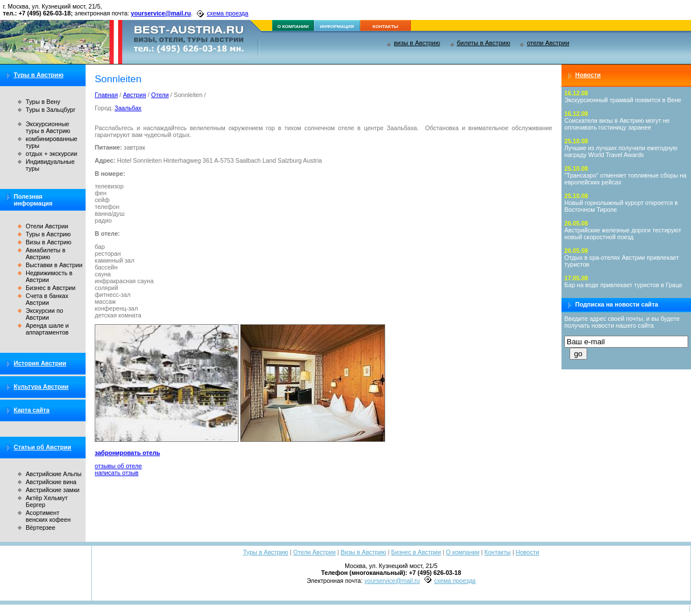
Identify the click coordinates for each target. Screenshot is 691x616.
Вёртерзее (41, 528)
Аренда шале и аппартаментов (47, 329)
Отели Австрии (47, 226)
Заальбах (128, 108)
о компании (293, 27)
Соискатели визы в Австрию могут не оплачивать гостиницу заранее (617, 124)
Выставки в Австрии (54, 265)
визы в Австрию (417, 43)
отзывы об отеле (118, 466)
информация (337, 27)
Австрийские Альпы (54, 474)
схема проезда (227, 13)
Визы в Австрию (49, 242)
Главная (106, 95)
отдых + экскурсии (51, 154)
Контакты (498, 552)
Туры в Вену (43, 102)
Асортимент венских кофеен (48, 516)
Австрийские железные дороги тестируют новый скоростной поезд (623, 233)
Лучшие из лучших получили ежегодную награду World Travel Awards (621, 151)
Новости (588, 75)
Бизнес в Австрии (50, 288)
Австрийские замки (52, 490)
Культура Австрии (41, 386)
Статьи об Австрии (43, 447)
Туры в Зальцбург (50, 110)
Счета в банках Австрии (47, 299)
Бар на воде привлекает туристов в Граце (623, 285)
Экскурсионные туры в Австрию (48, 127)
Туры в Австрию (39, 75)
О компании (462, 552)
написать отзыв (117, 473)
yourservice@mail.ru (161, 13)
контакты (385, 27)
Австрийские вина (51, 482)
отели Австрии (548, 43)
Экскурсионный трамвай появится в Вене (623, 100)
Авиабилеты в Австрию (46, 253)
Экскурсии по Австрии (45, 314)
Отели (160, 95)
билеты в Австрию (484, 43)
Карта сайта (32, 410)
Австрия (134, 95)
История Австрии (40, 363)
